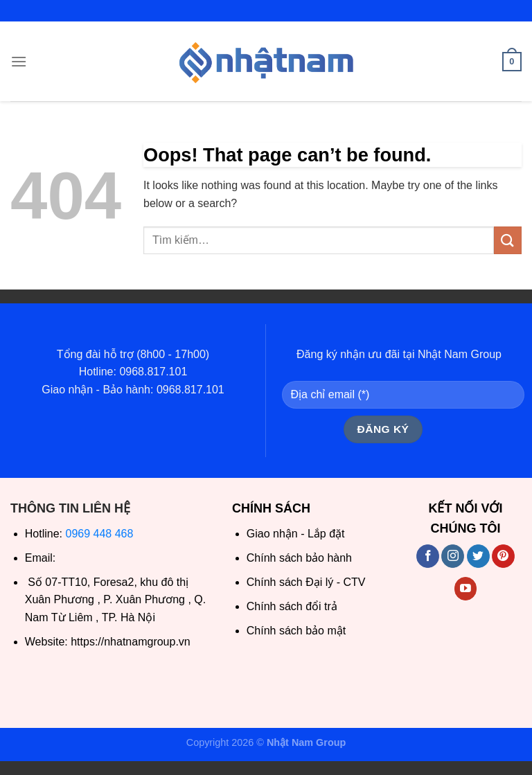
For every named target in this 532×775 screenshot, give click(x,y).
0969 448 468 (100, 534)
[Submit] (508, 240)
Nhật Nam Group (306, 742)
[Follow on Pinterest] (503, 556)
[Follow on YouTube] (466, 589)
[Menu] (19, 61)
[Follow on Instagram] (453, 556)
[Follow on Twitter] (478, 556)
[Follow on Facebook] (428, 556)
